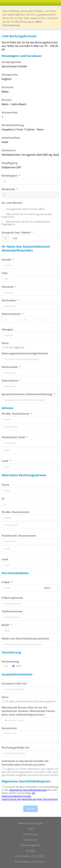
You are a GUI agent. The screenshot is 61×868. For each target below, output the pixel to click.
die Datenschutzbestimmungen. (18, 795)
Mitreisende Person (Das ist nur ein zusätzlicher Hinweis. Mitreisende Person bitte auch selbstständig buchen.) (28, 711)
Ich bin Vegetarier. (15, 347)
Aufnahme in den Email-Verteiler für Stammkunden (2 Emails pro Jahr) (25, 763)
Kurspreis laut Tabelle (16, 233)
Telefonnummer (12, 611)
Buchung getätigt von (16, 747)
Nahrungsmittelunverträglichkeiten (25, 353)
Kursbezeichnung (13, 125)
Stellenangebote (30, 845)
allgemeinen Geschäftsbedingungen (28, 790)
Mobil (6, 625)
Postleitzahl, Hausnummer (19, 536)
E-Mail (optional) (13, 598)
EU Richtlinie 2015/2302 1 (30, 856)
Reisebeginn (10, 176)
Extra (6, 343)
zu (3, 498)
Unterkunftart (11, 138)
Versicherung (11, 662)
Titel (5, 273)
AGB (30, 829)
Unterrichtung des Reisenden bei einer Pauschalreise (30, 799)
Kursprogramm (11, 62)
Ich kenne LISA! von (15, 684)
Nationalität (10, 367)
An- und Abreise (12, 203)
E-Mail (6, 582)
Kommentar (10, 728)
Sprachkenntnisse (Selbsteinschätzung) (27, 394)
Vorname (8, 287)
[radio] (23, 209)
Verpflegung (10, 163)
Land (5, 461)
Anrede (7, 260)
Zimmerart (9, 150)
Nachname (9, 300)
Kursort (7, 100)
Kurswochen (10, 112)
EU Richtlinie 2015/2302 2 (30, 862)
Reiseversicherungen (30, 823)
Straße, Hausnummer (16, 414)
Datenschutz (30, 834)
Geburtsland (10, 381)
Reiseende (9, 189)
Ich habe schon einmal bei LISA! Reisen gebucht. (30, 701)
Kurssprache (10, 75)
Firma (6, 485)
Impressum (30, 840)
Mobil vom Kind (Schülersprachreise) (26, 639)
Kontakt (31, 851)
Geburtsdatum (11, 314)
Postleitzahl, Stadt (14, 437)
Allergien (8, 329)
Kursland (7, 87)
